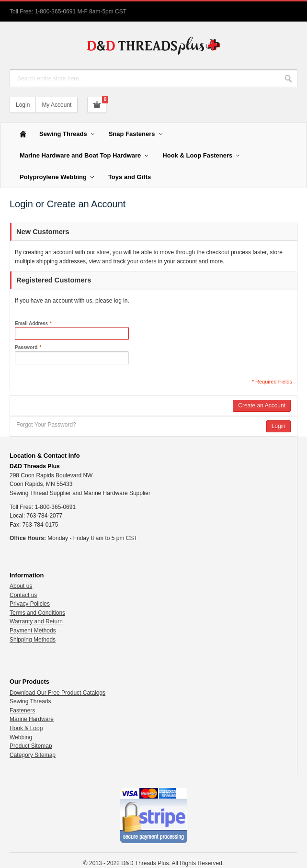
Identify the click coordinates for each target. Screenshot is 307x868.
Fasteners (22, 710)
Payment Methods (33, 631)
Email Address (31, 324)
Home (23, 134)
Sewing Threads (30, 701)
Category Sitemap (33, 755)
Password (26, 348)
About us (21, 586)
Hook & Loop (26, 728)
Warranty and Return (36, 621)
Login (23, 105)
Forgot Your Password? (46, 425)
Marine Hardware (32, 719)
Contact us (23, 595)
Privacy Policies (30, 604)
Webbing (21, 737)
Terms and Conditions (37, 613)
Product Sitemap (31, 746)
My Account (57, 105)
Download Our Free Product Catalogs (57, 693)
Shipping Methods (33, 640)
